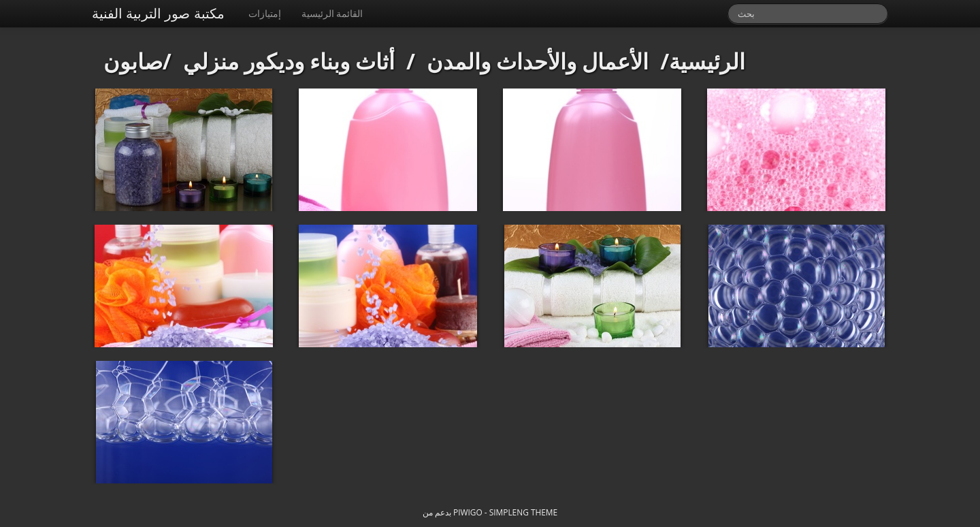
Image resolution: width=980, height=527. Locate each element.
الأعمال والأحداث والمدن (538, 61)
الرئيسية (707, 61)
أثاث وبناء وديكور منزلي (289, 61)
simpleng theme (523, 512)
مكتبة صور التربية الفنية (158, 13)
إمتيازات (265, 13)
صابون (133, 61)
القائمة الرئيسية (332, 13)
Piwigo (468, 512)
